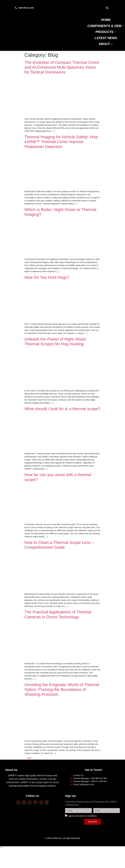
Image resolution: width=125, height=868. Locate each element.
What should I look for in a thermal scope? (62, 409)
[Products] (106, 32)
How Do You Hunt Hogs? (47, 277)
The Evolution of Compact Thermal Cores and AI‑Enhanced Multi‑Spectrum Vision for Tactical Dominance (62, 67)
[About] (106, 44)
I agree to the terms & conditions (82, 816)
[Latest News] (106, 38)
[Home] (106, 20)
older (28, 758)
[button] (107, 8)
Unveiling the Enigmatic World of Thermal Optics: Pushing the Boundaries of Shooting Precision (62, 690)
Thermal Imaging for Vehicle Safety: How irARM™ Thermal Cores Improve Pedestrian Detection (61, 142)
